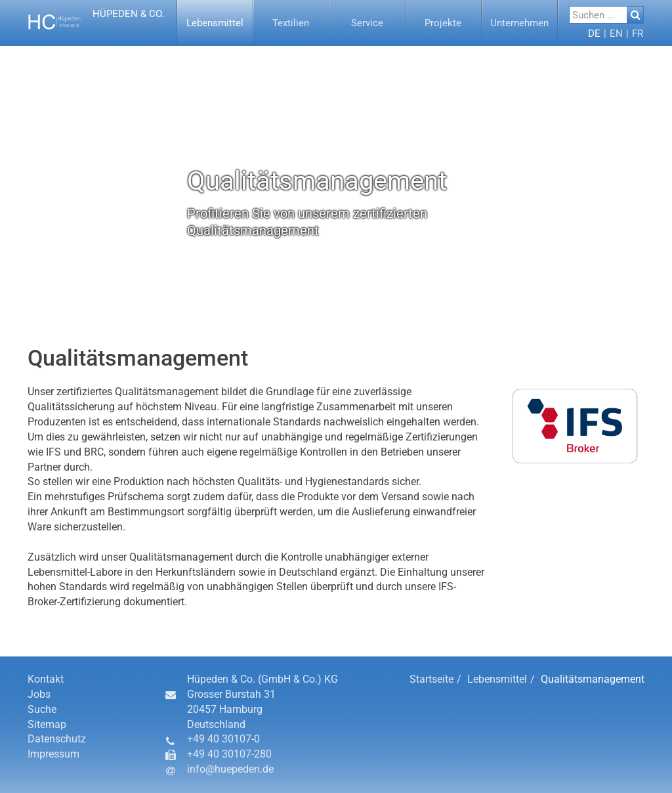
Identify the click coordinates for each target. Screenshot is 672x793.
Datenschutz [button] (57, 739)
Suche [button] (42, 709)
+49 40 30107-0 (223, 739)
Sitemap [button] (47, 724)
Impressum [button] (53, 754)
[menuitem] (215, 23)
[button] (97, 23)
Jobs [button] (39, 694)
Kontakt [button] (46, 679)
